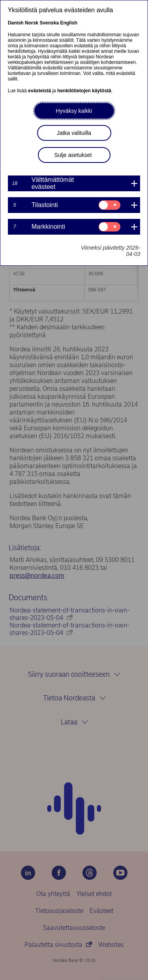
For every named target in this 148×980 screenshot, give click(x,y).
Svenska (49, 23)
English (68, 23)
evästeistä (39, 91)
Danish (16, 23)
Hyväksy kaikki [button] (74, 111)
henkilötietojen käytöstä (84, 91)
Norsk (32, 23)
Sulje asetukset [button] (73, 155)
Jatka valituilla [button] (74, 133)
